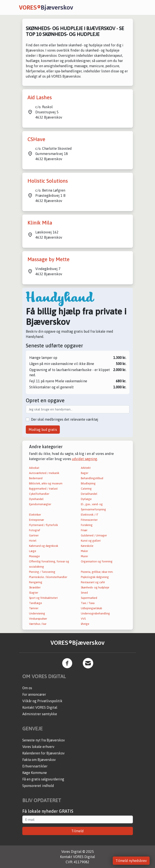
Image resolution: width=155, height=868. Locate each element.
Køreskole (87, 546)
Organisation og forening (97, 561)
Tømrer (34, 608)
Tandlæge (36, 603)
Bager (85, 473)
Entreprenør (37, 520)
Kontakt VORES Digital (40, 707)
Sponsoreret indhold (38, 786)
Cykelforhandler (39, 494)
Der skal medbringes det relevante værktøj (65, 419)
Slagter (34, 593)
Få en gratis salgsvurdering (43, 779)
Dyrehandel (36, 499)
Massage (34, 556)
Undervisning (37, 613)
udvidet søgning (85, 459)
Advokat (34, 468)
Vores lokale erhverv (38, 747)
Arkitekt (86, 468)
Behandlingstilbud (92, 478)
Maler (84, 551)
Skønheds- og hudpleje (95, 587)
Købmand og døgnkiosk (44, 546)
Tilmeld (77, 831)
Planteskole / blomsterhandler (48, 577)
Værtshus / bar (38, 624)
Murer (84, 556)
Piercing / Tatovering (42, 572)
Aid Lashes (40, 97)
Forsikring (87, 525)
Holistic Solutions (48, 181)
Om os (27, 688)
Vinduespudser (38, 619)
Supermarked (89, 598)
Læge (33, 551)
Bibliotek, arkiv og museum (46, 483)
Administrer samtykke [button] (40, 714)
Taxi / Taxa (88, 603)
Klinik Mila (40, 223)
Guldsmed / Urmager (94, 535)
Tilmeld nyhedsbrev (131, 861)
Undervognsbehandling (95, 613)
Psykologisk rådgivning (95, 577)
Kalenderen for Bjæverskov (43, 753)
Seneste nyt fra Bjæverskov (44, 740)
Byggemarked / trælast (43, 489)
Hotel (33, 541)
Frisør (84, 530)
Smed (84, 593)
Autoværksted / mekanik (44, 473)
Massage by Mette (49, 259)
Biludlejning (88, 483)
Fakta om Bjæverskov (39, 760)
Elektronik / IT (90, 515)
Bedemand (36, 478)
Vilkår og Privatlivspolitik (42, 701)
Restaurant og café (93, 582)
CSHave (36, 139)
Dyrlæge (86, 499)
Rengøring (36, 582)
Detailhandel (89, 494)
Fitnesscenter (89, 520)
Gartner (34, 535)
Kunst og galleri (91, 541)
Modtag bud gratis (43, 430)
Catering (86, 489)
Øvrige (85, 624)
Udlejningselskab (91, 608)
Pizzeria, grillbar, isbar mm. (97, 572)
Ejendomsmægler (40, 504)
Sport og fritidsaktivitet (43, 598)
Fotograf (35, 530)
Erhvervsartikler (35, 766)
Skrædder (35, 587)
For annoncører (34, 694)
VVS (83, 619)
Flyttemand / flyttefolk (43, 525)
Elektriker (35, 515)
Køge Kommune (35, 773)
